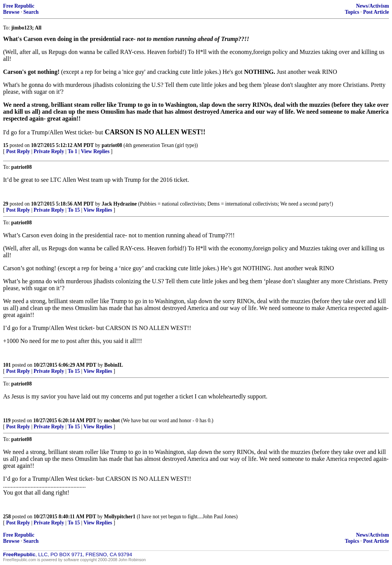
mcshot (112, 420)
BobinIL (114, 365)
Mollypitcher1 (120, 517)
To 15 (74, 210)
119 (7, 420)
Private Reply (49, 151)
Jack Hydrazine (119, 204)
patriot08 (112, 145)
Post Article (376, 12)
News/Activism (372, 6)
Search (31, 12)
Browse (11, 12)
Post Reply (18, 151)
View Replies (95, 151)
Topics (352, 12)
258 (7, 517)
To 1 (73, 151)
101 (7, 365)
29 (6, 204)
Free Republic (19, 6)
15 (6, 145)
